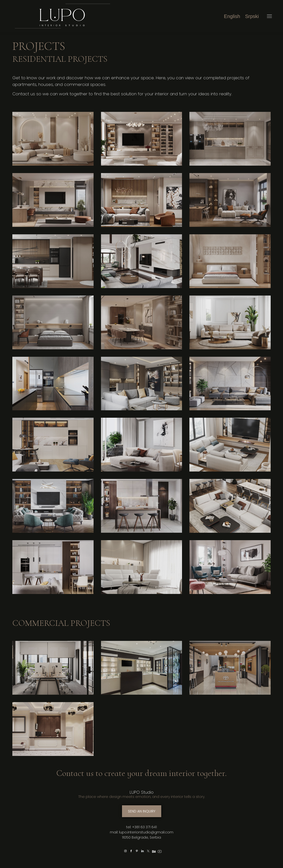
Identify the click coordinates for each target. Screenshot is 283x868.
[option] (120, 851)
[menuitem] (232, 16)
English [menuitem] (232, 16)
